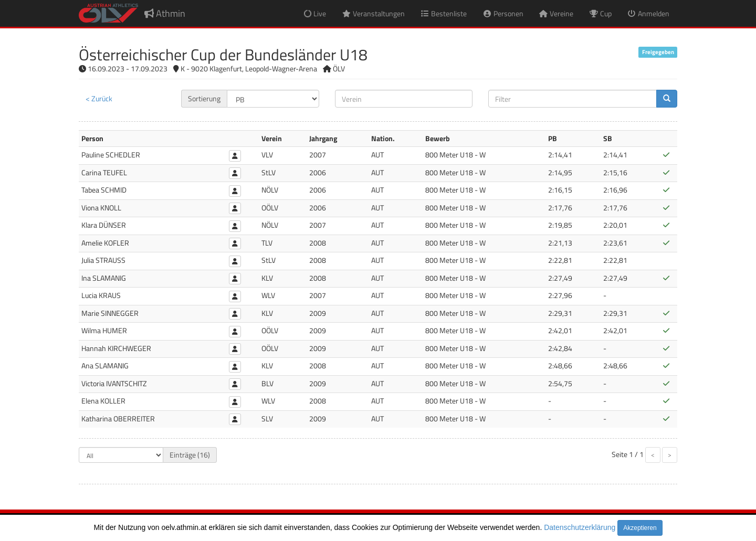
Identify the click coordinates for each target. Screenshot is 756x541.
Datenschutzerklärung (580, 527)
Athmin (165, 13)
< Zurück (99, 98)
